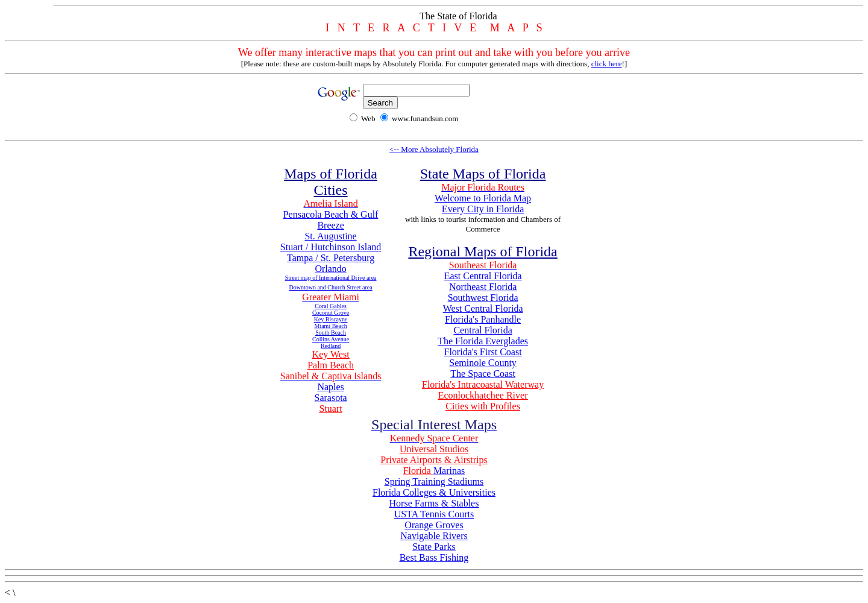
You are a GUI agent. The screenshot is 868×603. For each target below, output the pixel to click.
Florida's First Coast (483, 352)
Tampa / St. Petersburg (331, 258)
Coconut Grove (331, 313)
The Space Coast (483, 374)
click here (607, 64)
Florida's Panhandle (483, 319)
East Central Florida (483, 276)
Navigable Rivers (434, 536)
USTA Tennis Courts (434, 514)
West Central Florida (483, 308)
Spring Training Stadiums (434, 481)
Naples (330, 387)
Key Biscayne (331, 319)
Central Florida (483, 330)
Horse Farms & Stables (434, 503)
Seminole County (483, 363)
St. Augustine (330, 236)
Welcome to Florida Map (483, 198)
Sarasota (330, 398)
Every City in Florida (483, 209)
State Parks (434, 547)
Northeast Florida (483, 287)
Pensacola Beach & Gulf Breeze (331, 220)
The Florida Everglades (483, 341)
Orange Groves (434, 525)
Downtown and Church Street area (330, 287)
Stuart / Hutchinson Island (331, 247)
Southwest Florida (483, 298)
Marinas (449, 471)
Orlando (330, 269)
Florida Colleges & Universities (434, 492)
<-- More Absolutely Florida (434, 149)
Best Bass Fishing (434, 557)
